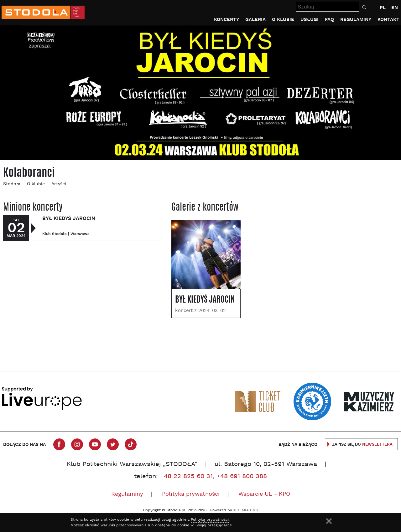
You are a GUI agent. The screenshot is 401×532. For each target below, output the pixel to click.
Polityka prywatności (191, 494)
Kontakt (388, 20)
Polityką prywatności (210, 520)
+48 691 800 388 (242, 477)
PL (383, 8)
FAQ (329, 20)
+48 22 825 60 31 (186, 477)
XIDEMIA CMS (246, 510)
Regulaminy (356, 20)
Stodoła (12, 184)
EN (395, 8)
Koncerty (227, 20)
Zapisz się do (362, 445)
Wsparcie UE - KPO (264, 494)
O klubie (283, 20)
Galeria (255, 20)
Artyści (59, 184)
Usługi (310, 20)
